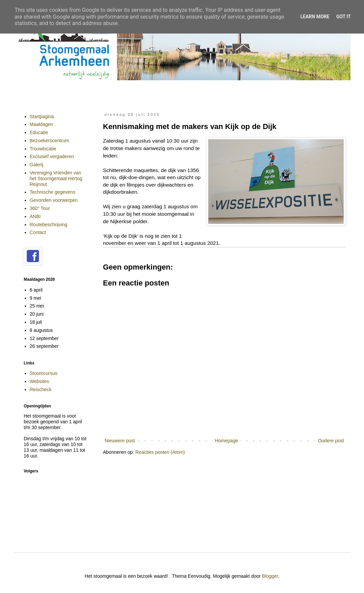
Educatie (39, 132)
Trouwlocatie (43, 149)
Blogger (270, 576)
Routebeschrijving (49, 225)
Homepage (226, 441)
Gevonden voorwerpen (54, 200)
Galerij (37, 165)
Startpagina (42, 117)
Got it (344, 17)
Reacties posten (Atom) (160, 452)
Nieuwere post (120, 441)
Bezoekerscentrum (50, 141)
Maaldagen (41, 124)
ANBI (35, 216)
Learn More (315, 17)
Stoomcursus (44, 373)
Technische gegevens (53, 192)
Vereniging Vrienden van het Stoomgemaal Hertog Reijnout (56, 178)
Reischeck (41, 389)
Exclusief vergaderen (52, 156)
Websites (39, 381)
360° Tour (40, 208)
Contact (38, 232)
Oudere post (331, 441)
